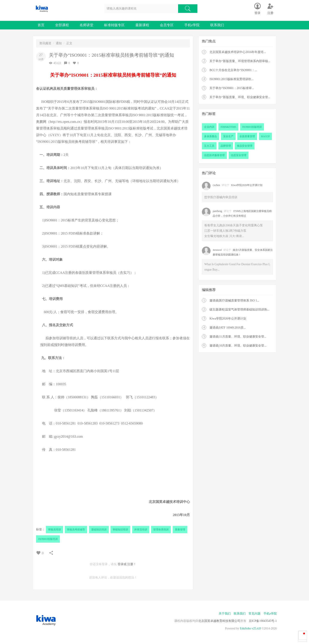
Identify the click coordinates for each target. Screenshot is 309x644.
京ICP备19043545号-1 (263, 621)
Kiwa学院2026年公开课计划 (247, 185)
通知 (59, 43)
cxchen (216, 185)
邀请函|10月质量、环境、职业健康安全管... (238, 346)
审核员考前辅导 (76, 530)
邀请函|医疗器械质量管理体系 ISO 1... (234, 301)
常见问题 (254, 614)
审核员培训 (55, 530)
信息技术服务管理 (214, 155)
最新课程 (142, 25)
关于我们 (225, 614)
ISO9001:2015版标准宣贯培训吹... (231, 79)
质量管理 (180, 530)
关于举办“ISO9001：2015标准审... (232, 88)
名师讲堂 (86, 25)
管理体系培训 (161, 530)
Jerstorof (217, 250)
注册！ (132, 564)
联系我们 (217, 25)
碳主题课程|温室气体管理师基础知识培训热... (239, 310)
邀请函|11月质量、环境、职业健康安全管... (238, 337)
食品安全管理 (245, 146)
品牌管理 (226, 146)
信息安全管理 (239, 155)
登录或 (122, 564)
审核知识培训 (120, 530)
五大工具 (209, 146)
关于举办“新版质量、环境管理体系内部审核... (240, 61)
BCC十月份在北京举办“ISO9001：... (233, 70)
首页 (41, 25)
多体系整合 (211, 136)
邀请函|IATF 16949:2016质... (228, 328)
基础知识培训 (99, 530)
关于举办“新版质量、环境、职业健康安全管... (240, 97)
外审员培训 (141, 530)
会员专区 (167, 25)
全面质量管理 (247, 136)
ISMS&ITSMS (228, 127)
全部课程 (62, 25)
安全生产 (228, 136)
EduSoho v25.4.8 (250, 628)
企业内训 (209, 127)
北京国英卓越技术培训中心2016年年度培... (238, 52)
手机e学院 (192, 25)
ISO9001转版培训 (48, 539)
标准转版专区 (114, 25)
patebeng (217, 211)
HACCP (265, 136)
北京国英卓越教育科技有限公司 (219, 621)
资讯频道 (45, 43)
